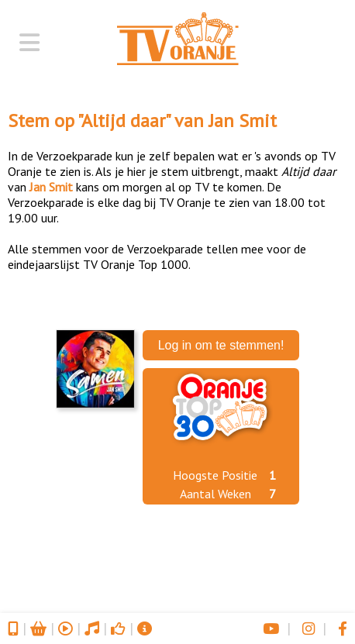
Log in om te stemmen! (221, 345)
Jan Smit (243, 121)
